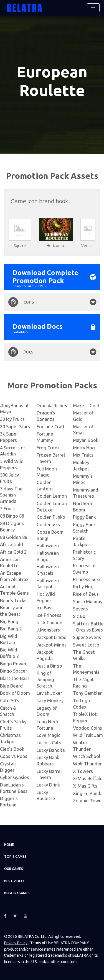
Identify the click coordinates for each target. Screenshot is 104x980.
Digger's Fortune (9, 801)
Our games (14, 868)
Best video (14, 880)
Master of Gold (83, 415)
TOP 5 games (15, 856)
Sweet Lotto (86, 644)
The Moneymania (86, 668)
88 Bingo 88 (12, 515)
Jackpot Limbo (52, 637)
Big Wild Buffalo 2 (9, 652)
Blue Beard (11, 685)
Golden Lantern (45, 485)
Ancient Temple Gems (14, 589)
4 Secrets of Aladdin (13, 450)
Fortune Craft (51, 426)
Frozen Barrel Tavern (51, 457)
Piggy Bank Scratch (84, 527)
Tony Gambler (87, 692)
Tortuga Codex (81, 703)
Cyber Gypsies (15, 777)
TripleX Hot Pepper (85, 717)
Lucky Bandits (51, 749)
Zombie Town (87, 800)
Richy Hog (83, 586)
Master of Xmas (83, 429)
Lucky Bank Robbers (48, 760)
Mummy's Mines (83, 478)
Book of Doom (15, 692)
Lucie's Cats (49, 742)
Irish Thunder (50, 622)
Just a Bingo (49, 665)
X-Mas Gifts (85, 785)
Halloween (48, 545)
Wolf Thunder (87, 763)
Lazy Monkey (50, 700)
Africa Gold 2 (13, 551)
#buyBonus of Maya (14, 408)
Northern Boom (83, 506)
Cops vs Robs (14, 756)
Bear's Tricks (13, 600)
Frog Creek (48, 447)
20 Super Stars (15, 426)
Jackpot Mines (52, 644)
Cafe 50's (10, 700)
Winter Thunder (82, 745)
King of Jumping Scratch (45, 679)
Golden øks (48, 524)
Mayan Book (86, 440)
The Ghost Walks (84, 655)
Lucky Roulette (46, 795)
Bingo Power (13, 663)
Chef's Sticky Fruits (13, 724)
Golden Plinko (51, 516)
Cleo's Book (12, 748)
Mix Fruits (83, 454)
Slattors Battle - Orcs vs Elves (88, 626)
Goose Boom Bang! (50, 534)
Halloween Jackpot (48, 583)
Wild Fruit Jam (88, 735)
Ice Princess (49, 614)
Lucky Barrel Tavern (49, 773)
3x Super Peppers (9, 436)
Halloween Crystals (48, 569)
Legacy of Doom (47, 710)
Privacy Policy (16, 942)
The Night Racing (83, 682)
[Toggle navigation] (93, 8)
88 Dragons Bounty (12, 526)
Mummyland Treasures (86, 492)
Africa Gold (12, 544)
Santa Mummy (88, 601)
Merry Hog (84, 447)
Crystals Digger (8, 766)
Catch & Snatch (8, 710)
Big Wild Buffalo (9, 639)
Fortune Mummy (45, 436)
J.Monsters (48, 629)
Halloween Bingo (48, 556)
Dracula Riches (52, 405)
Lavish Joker (49, 692)
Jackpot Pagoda (45, 655)
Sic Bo (79, 616)
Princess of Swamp (84, 568)
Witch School (87, 756)
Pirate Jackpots (82, 541)
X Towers (83, 770)
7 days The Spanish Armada (11, 494)
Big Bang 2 (11, 628)
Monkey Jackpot (81, 465)
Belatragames (17, 893)
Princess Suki (86, 578)
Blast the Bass (15, 678)
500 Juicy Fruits (9, 477)
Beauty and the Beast (12, 610)
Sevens (80, 608)
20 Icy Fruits (12, 418)
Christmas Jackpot (10, 738)
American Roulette (10, 562)
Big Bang (9, 621)
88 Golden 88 (14, 536)
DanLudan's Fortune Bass (14, 787)
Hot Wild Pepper (46, 597)
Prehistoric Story (84, 554)
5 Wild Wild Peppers (12, 464)
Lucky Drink (48, 784)
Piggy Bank (84, 516)
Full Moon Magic (47, 471)
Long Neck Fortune (48, 724)
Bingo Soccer (14, 670)
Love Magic (48, 735)
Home (9, 844)
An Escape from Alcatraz (14, 576)
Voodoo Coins (87, 727)
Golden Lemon (52, 495)
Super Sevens (87, 637)
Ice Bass (45, 607)
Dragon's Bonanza (46, 415)
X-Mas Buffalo (88, 778)
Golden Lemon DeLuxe (52, 506)
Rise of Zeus (86, 593)
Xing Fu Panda (88, 793)
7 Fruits (8, 508)
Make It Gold (86, 405)
